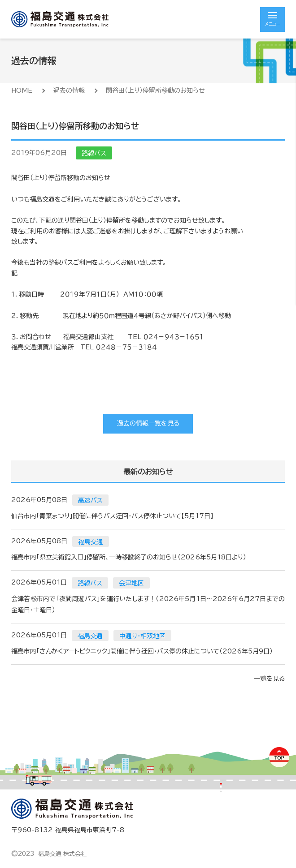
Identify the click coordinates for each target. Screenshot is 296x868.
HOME (22, 90)
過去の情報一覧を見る (148, 423)
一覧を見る (269, 679)
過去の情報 (69, 90)
